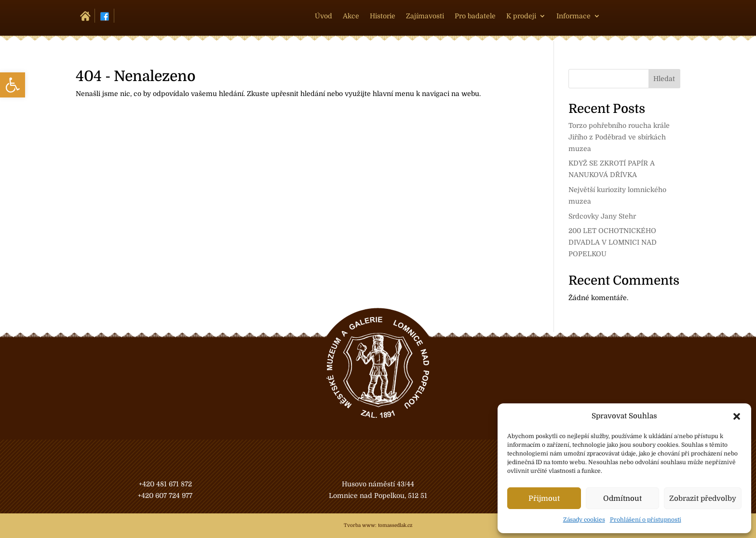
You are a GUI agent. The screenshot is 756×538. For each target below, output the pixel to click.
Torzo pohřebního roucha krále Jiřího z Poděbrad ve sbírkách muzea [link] (619, 137)
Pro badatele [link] (475, 16)
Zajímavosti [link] (425, 16)
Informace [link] (574, 16)
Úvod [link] (324, 16)
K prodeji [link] (521, 16)
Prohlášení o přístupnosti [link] (646, 520)
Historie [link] (383, 16)
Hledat (664, 79)
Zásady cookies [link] (584, 520)
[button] (737, 416)
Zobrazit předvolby (703, 498)
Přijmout (544, 498)
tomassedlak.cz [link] (395, 525)
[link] (13, 85)
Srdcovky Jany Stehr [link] (602, 216)
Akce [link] (351, 16)
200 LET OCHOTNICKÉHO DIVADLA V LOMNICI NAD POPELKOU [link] (613, 242)
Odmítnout (622, 498)
